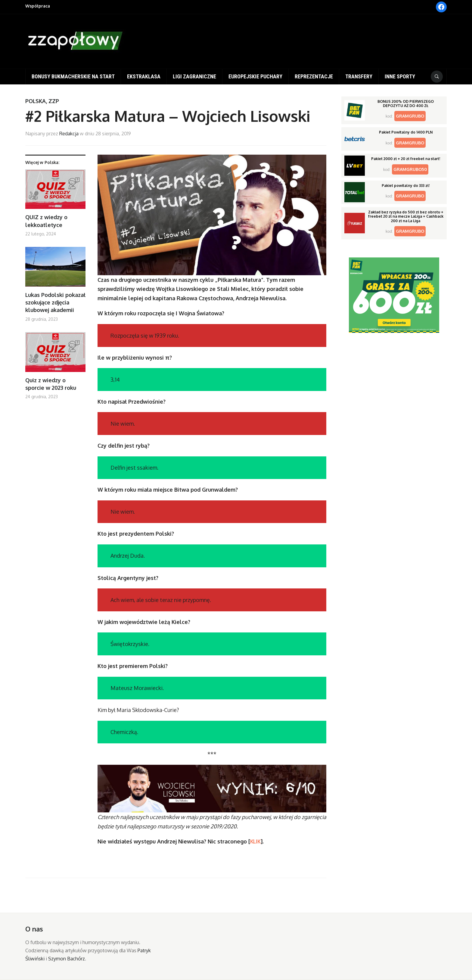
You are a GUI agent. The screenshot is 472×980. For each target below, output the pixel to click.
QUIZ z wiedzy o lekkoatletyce (46, 221)
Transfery (359, 76)
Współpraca (38, 6)
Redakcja (69, 134)
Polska (36, 101)
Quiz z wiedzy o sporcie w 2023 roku (51, 384)
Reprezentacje (314, 76)
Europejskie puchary (255, 76)
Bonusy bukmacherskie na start (73, 76)
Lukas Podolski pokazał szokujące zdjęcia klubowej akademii (55, 302)
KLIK (255, 841)
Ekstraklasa (144, 76)
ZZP (54, 101)
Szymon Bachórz (67, 959)
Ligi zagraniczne (194, 76)
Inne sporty (400, 76)
